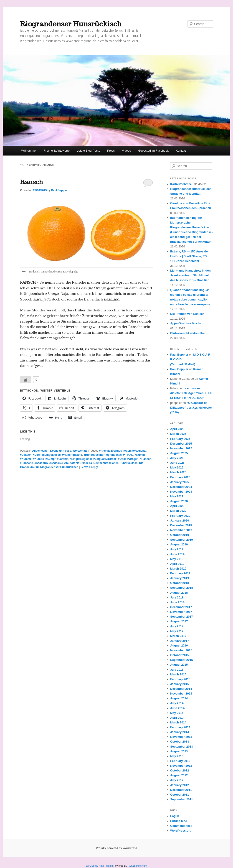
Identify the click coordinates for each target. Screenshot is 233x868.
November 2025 (181, 448)
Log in (175, 816)
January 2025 (180, 482)
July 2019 (177, 549)
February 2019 (180, 573)
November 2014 (181, 694)
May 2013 (177, 756)
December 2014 (181, 689)
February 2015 (180, 679)
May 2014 (177, 713)
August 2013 (179, 751)
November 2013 (181, 737)
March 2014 (178, 722)
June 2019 (177, 554)
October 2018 (180, 583)
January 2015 (180, 684)
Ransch (32, 182)
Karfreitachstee (181, 184)
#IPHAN (128, 455)
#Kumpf (50, 459)
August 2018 (179, 593)
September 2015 (182, 660)
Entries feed (179, 821)
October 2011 (180, 795)
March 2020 (178, 511)
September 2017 (182, 617)
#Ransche (27, 463)
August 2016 (179, 645)
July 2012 (177, 780)
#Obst (122, 459)
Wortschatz (80, 451)
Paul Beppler (60, 190)
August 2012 (179, 775)
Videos (127, 151)
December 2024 (181, 487)
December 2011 (181, 790)
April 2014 (177, 718)
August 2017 (179, 621)
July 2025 (177, 458)
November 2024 (181, 492)
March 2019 (178, 569)
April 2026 (177, 429)
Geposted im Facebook (153, 151)
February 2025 (180, 477)
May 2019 (177, 559)
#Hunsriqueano (72, 455)
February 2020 (180, 516)
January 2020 (180, 521)
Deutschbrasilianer (106, 463)
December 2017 (181, 607)
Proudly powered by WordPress (116, 848)
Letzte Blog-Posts (89, 151)
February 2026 (180, 439)
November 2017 (181, 612)
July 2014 (177, 703)
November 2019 (181, 530)
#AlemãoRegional (135, 451)
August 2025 (179, 453)
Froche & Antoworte (57, 151)
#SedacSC (56, 463)
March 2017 (178, 636)
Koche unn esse (61, 451)
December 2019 (181, 525)
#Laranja (63, 459)
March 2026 (178, 434)
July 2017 (177, 626)
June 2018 (177, 602)
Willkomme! (29, 151)
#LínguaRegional (81, 459)
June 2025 (177, 463)
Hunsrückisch (128, 463)
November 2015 (181, 650)
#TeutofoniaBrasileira (78, 463)
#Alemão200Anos (111, 451)
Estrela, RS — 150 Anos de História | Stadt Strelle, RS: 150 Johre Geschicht (189, 256)
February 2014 (180, 727)
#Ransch (146, 459)
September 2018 (182, 588)
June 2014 (177, 708)
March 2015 (178, 674)
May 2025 (177, 467)
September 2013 (182, 747)
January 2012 (180, 785)
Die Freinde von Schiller (187, 314)
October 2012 (180, 770)
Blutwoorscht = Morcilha (187, 333)
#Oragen (133, 459)
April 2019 (177, 564)
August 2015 (179, 665)
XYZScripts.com (138, 866)
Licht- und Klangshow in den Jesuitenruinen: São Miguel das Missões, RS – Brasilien (190, 275)
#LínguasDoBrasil (105, 459)
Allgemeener (40, 451)
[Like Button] (26, 380)
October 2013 (180, 742)
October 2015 (180, 655)
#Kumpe (38, 459)
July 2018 (177, 597)
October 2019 (180, 535)
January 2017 (180, 641)
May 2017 (177, 631)
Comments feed (181, 826)
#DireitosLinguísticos (47, 455)
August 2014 (179, 698)
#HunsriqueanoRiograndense (103, 455)
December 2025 (181, 444)
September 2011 (182, 799)
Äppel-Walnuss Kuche (186, 323)
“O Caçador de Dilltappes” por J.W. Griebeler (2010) (191, 408)
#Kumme (26, 459)
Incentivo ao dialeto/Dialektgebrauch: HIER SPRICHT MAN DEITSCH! (191, 393)
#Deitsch (26, 455)
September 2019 (182, 540)
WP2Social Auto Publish (99, 866)
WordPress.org (181, 831)
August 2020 (179, 501)
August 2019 (179, 544)
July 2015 (177, 670)
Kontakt (181, 151)
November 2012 (181, 766)
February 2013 (180, 761)
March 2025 (178, 472)
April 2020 (177, 506)
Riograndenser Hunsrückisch (71, 24)
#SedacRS (41, 463)
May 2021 (177, 496)
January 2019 (180, 578)
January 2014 (180, 732)
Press (111, 151)
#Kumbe (140, 455)
